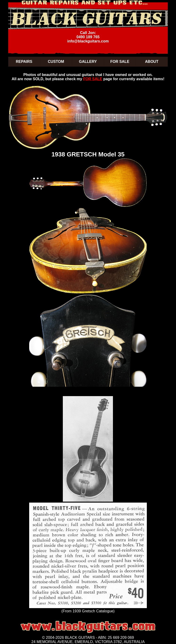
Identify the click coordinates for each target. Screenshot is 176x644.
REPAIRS (24, 62)
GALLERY (88, 62)
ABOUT (152, 62)
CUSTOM (56, 62)
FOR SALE (120, 62)
